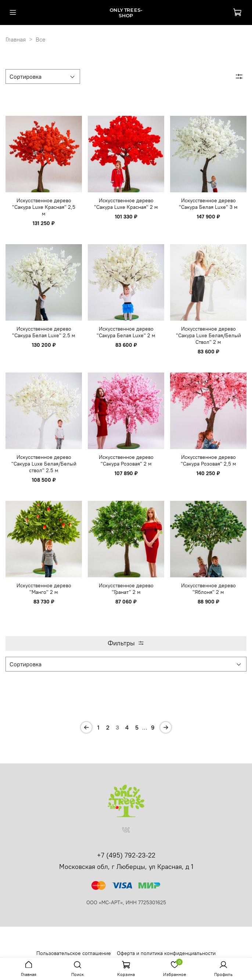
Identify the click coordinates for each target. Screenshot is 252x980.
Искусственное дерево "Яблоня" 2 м (208, 589)
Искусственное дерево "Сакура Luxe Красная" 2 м (126, 204)
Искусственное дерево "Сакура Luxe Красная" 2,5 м (44, 207)
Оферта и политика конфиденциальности (166, 953)
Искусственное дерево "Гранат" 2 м (126, 589)
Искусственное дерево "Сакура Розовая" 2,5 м (208, 460)
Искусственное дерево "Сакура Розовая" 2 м (126, 460)
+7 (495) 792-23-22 (126, 855)
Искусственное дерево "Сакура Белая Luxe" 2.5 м (44, 332)
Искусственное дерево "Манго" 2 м (44, 589)
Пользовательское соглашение (74, 953)
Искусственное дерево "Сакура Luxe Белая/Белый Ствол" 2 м (208, 335)
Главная (16, 39)
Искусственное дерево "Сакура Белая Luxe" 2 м (126, 332)
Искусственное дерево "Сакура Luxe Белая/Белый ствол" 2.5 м (44, 464)
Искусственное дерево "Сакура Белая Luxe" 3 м (208, 204)
